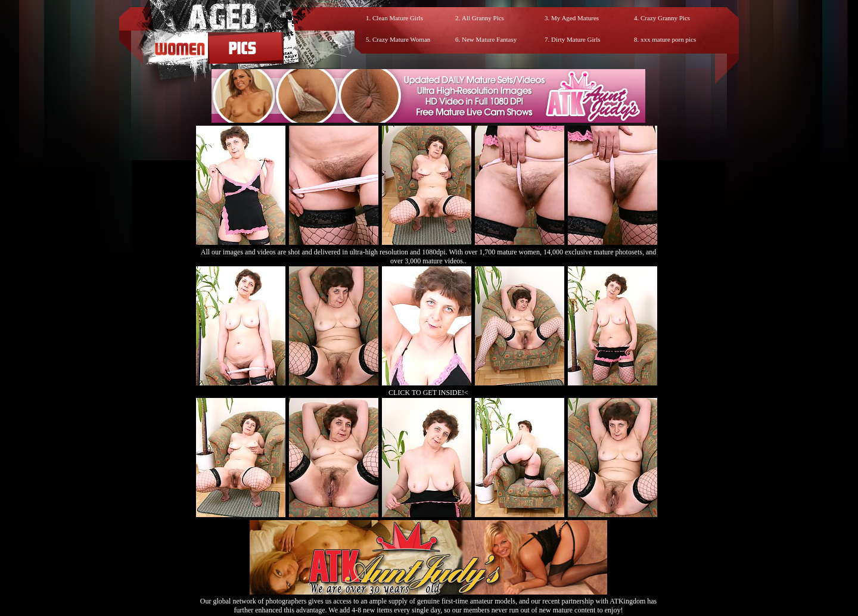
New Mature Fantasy (489, 39)
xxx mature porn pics (668, 39)
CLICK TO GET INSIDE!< (428, 393)
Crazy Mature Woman (401, 39)
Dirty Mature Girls (576, 39)
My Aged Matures (575, 18)
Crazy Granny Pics (665, 18)
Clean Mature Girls (398, 18)
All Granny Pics (483, 18)
